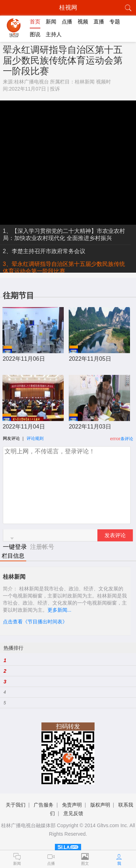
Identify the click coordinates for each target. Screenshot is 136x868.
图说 (35, 34)
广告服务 (44, 805)
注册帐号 (42, 547)
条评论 (127, 439)
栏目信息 (13, 556)
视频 (83, 21)
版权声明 (100, 805)
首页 (35, 21)
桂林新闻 (85, 82)
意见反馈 (73, 813)
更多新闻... (59, 610)
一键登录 (16, 547)
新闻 (51, 21)
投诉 (55, 89)
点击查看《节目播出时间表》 (35, 622)
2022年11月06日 (24, 359)
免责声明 (72, 805)
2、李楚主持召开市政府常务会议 (44, 251)
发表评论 (115, 535)
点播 (67, 21)
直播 (99, 21)
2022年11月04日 (24, 427)
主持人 (54, 34)
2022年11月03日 (90, 427)
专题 (115, 21)
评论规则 (35, 438)
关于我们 (16, 805)
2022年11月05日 (90, 359)
